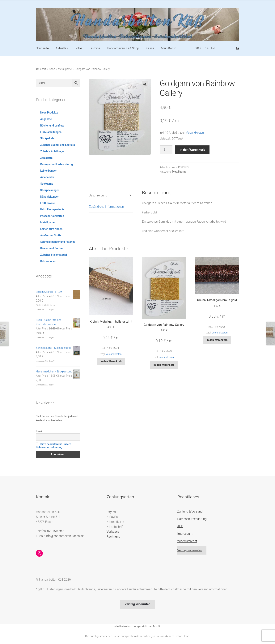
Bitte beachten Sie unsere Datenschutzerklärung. (53, 446)
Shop (52, 69)
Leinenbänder (49, 171)
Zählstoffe (46, 158)
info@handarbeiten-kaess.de (65, 536)
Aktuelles (62, 48)
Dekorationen (48, 261)
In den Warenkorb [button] (111, 361)
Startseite (42, 48)
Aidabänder (47, 177)
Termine (95, 48)
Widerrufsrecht (187, 541)
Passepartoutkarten (52, 216)
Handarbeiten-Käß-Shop (123, 48)
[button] (145, 84)
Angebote (46, 119)
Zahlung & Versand (190, 511)
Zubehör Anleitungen (53, 151)
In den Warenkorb (192, 150)
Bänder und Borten (51, 248)
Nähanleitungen (50, 197)
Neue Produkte (49, 113)
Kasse (150, 48)
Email (39, 431)
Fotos (78, 48)
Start (43, 69)
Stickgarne (47, 184)
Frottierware (48, 203)
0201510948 (56, 531)
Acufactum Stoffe (51, 235)
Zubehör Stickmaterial (54, 255)
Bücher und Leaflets (52, 126)
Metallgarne (65, 69)
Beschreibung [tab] (98, 195)
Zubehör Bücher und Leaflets (58, 145)
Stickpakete (47, 138)
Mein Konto (169, 48)
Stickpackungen (50, 190)
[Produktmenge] (166, 150)
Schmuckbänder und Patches (58, 242)
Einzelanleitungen (51, 132)
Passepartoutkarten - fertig (57, 164)
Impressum (185, 534)
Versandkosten (195, 133)
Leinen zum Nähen (51, 229)
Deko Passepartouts (52, 209)
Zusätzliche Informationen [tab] (106, 207)
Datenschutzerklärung (192, 519)
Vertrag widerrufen (190, 550)
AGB (180, 526)
